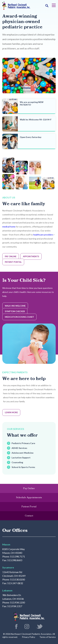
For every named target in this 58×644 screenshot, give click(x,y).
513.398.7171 (17, 557)
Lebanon (7, 590)
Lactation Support (21, 458)
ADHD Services (19, 448)
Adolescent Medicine (23, 453)
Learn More (11, 412)
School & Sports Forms (23, 467)
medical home (9, 227)
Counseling (17, 462)
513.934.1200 (17, 602)
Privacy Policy (29, 637)
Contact (29, 516)
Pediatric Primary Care (23, 443)
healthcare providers (43, 235)
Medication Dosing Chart (19, 317)
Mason (6, 544)
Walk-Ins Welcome (15, 306)
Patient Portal (13, 262)
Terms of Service (48, 637)
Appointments (31, 256)
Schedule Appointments (29, 498)
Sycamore (8, 567)
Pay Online (11, 256)
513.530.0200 (17, 580)
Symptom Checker (15, 311)
